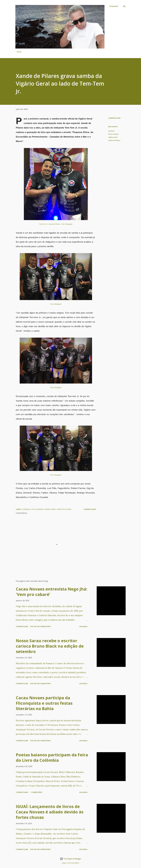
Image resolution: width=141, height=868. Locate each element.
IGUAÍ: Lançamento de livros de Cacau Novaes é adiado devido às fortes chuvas (50, 812)
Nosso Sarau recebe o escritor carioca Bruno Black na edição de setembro (50, 646)
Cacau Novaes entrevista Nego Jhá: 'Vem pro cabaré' (52, 592)
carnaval (111, 131)
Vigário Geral (113, 137)
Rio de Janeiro (113, 134)
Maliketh (77, 863)
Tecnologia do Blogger (71, 859)
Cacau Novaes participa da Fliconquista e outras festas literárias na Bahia (44, 703)
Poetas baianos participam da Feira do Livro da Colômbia (52, 758)
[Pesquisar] (114, 6)
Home (19, 52)
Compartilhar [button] (114, 118)
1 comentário (36, 792)
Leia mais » (84, 626)
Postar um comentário (40, 626)
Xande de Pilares (114, 140)
